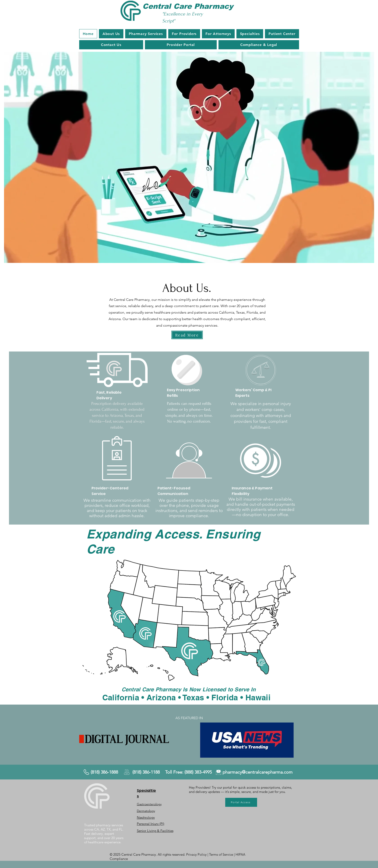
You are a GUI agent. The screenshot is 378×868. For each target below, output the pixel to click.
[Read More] (187, 335)
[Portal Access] (241, 802)
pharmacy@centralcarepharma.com (258, 772)
